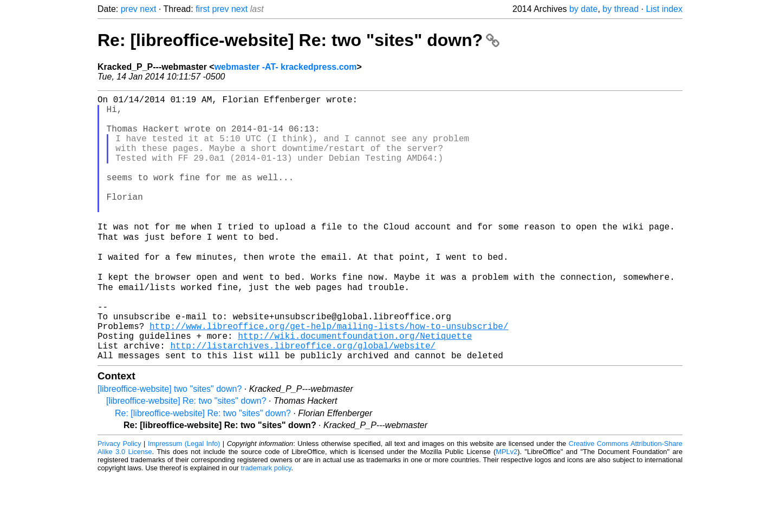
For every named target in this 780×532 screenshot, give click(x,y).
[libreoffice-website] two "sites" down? (170, 445)
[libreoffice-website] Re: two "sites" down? (186, 457)
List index (664, 9)
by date (583, 9)
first (203, 9)
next (148, 9)
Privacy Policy (119, 499)
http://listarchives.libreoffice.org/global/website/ (303, 399)
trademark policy (266, 524)
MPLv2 (506, 507)
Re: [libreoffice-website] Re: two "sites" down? (298, 40)
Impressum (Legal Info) (184, 499)
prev (129, 9)
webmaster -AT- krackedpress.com (286, 67)
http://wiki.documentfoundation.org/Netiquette (355, 387)
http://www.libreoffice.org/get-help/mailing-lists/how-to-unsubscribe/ (329, 375)
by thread (620, 9)
